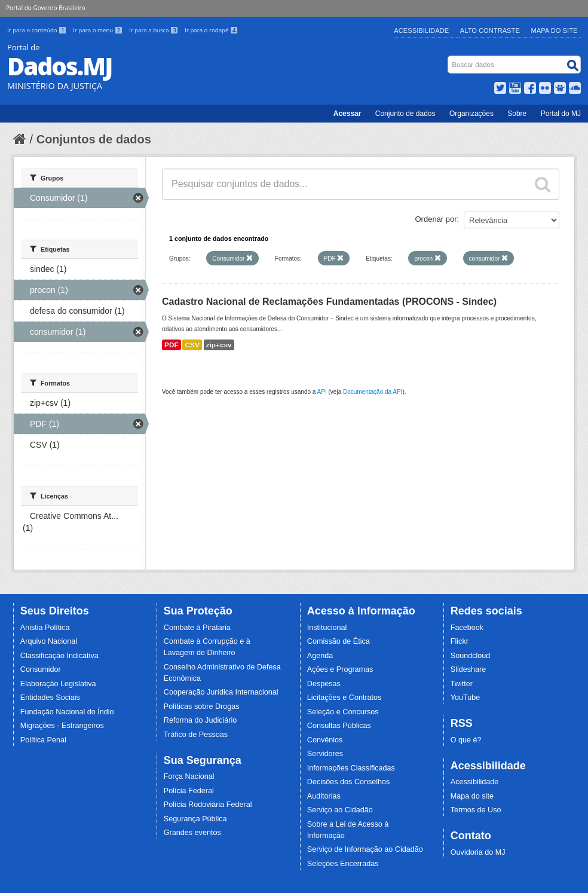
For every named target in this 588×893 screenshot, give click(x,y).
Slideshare (468, 669)
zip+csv (219, 345)
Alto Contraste (490, 30)
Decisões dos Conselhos (349, 782)
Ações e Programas (340, 669)
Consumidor (41, 669)
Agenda (320, 656)
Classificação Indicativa (59, 656)
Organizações (471, 114)
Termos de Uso (476, 810)
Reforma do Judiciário (200, 720)
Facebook (467, 628)
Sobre (517, 114)
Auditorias (324, 796)
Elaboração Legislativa (58, 684)
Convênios (325, 740)
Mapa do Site (555, 30)
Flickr (460, 641)
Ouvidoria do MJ (478, 852)
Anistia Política (45, 628)
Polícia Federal (189, 791)
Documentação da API (373, 392)
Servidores (325, 754)
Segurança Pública (195, 819)
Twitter (462, 684)
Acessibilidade (421, 30)
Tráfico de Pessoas (196, 735)
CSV (192, 345)
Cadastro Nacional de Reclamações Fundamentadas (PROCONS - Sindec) (329, 302)
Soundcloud (471, 656)
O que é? (466, 740)
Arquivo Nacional (49, 641)
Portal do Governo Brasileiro (45, 8)
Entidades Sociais (50, 698)
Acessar (347, 114)
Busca (449, 58)
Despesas (324, 684)
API (322, 392)
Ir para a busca (154, 30)
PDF (171, 345)
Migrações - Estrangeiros (62, 726)
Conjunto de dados (405, 114)
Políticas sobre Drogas (202, 707)
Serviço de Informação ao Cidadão (365, 849)
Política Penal (43, 740)
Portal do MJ (561, 114)
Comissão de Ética (339, 641)
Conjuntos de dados (94, 139)
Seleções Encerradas (343, 864)
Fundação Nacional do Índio (67, 712)
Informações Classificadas (351, 768)
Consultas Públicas (339, 726)
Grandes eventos (192, 833)
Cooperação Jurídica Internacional (221, 692)
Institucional (327, 628)
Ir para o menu (99, 30)
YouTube (465, 698)
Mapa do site (472, 796)
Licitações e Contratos (344, 698)
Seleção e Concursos (343, 712)
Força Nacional (189, 776)
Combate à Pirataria (197, 628)
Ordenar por (436, 219)
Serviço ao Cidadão (340, 810)
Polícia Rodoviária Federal (208, 805)
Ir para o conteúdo (38, 30)
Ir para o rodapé (211, 30)
